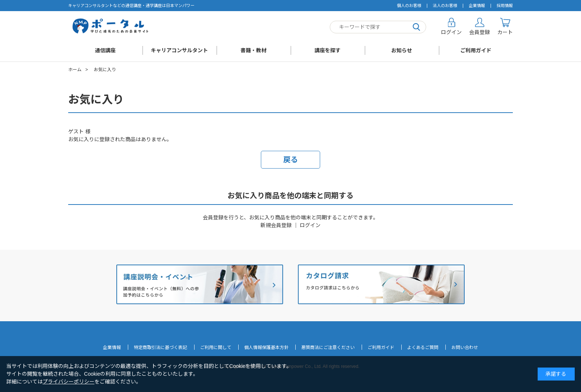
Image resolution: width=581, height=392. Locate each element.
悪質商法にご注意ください (328, 348)
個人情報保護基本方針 (266, 348)
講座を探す (328, 50)
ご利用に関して (216, 348)
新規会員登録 (276, 225)
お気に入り (105, 70)
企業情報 (477, 6)
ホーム (75, 70)
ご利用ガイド (476, 50)
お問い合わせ (465, 348)
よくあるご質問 (423, 348)
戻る (290, 160)
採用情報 (505, 6)
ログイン (310, 225)
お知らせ (402, 50)
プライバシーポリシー (69, 382)
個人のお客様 (409, 6)
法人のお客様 (445, 6)
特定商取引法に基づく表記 (160, 348)
